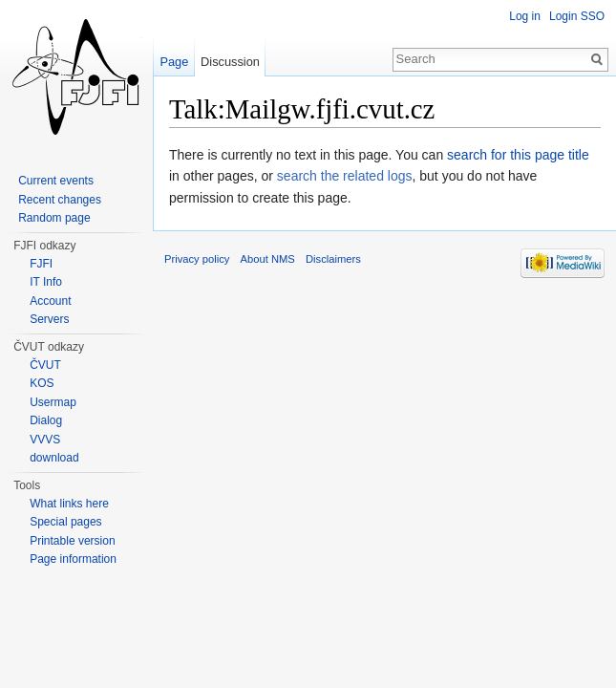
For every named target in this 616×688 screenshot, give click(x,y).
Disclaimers (333, 259)
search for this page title (518, 155)
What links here (69, 504)
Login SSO (577, 16)
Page (174, 62)
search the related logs (345, 176)
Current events (56, 181)
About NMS (268, 259)
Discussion (230, 62)
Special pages (65, 522)
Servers (49, 319)
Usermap (53, 402)
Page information (73, 559)
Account (50, 301)
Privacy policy (197, 259)
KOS (42, 383)
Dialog (46, 420)
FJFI (41, 264)
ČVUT (45, 365)
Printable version (72, 541)
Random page (54, 218)
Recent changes (60, 200)
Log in (525, 16)
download (54, 458)
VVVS (45, 440)
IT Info (46, 282)
